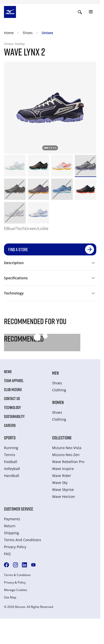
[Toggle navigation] (91, 12)
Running (11, 448)
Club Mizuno (13, 390)
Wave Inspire (63, 469)
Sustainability (14, 416)
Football (11, 462)
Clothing (59, 390)
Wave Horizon (64, 497)
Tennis (10, 455)
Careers (10, 425)
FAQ (7, 554)
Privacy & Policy (15, 583)
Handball (12, 476)
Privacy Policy (15, 547)
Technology (12, 408)
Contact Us (12, 399)
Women (58, 402)
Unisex (47, 33)
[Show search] (80, 12)
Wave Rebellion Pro (68, 462)
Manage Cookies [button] (16, 590)
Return (10, 526)
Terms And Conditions (23, 540)
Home (9, 33)
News (8, 372)
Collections (62, 438)
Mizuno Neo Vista (67, 448)
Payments (12, 519)
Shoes (28, 33)
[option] (15, 166)
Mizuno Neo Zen (66, 455)
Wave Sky (60, 483)
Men (55, 373)
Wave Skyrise (63, 490)
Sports (10, 438)
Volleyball (12, 469)
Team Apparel (14, 381)
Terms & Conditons (17, 575)
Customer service (19, 509)
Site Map (10, 597)
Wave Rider (62, 476)
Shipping (11, 533)
